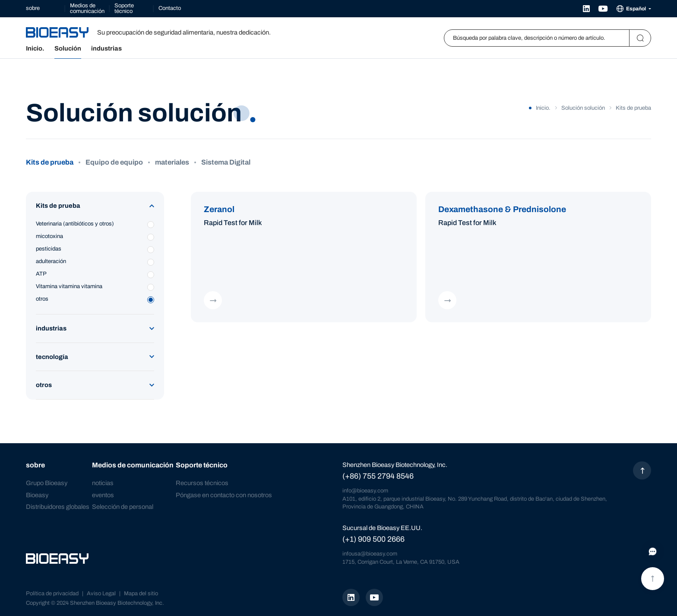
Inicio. (35, 49)
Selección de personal (123, 507)
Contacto (170, 8)
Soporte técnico (124, 8)
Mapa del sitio (141, 594)
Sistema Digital (226, 162)
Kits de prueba (50, 162)
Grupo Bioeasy (47, 483)
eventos (103, 495)
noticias (103, 483)
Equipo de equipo (114, 162)
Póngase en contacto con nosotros (224, 495)
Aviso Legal (101, 594)
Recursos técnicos (202, 483)
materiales (172, 162)
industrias (106, 49)
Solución (68, 49)
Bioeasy (37, 495)
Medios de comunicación (87, 8)
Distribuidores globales (58, 507)
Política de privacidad (52, 594)
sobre (33, 8)
